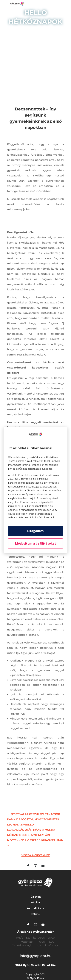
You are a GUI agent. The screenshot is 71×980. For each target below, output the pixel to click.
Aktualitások (35, 908)
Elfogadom (35, 531)
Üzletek (36, 897)
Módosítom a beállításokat (36, 543)
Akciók (36, 902)
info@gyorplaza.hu (36, 956)
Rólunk (35, 914)
